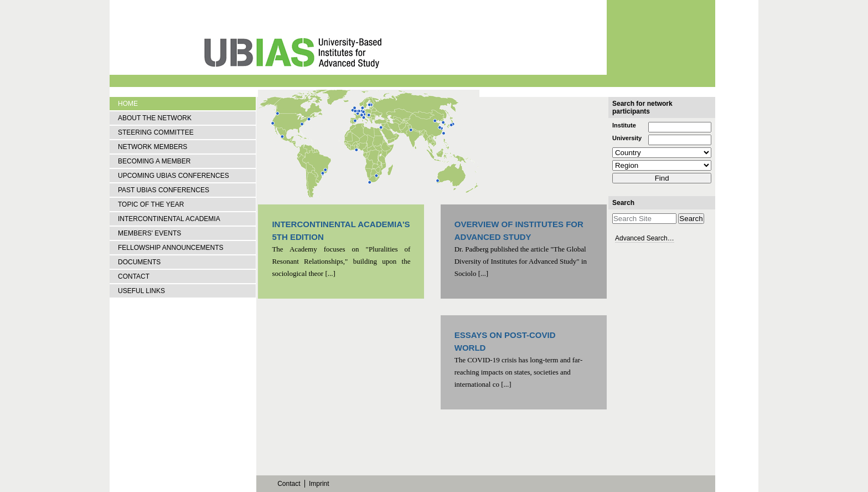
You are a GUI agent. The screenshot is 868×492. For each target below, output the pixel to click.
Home (128, 104)
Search (623, 203)
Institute (624, 125)
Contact (289, 484)
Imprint (319, 484)
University (627, 138)
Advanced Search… (645, 238)
